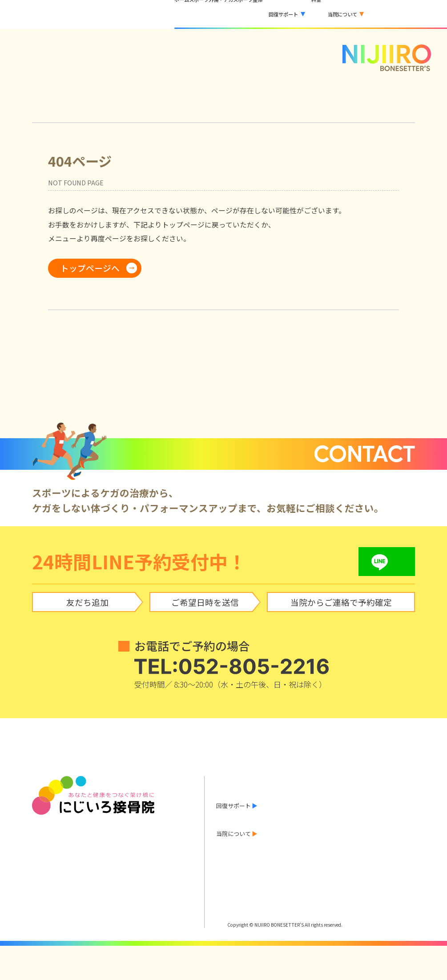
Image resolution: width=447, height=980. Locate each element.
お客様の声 (231, 842)
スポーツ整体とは (239, 815)
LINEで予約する (243, 887)
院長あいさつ (294, 867)
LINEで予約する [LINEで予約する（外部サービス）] (410, 14)
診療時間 (346, 867)
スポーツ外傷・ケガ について (254, 803)
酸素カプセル (294, 828)
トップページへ (90, 268)
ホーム (225, 779)
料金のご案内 (234, 854)
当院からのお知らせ (242, 791)
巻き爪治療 (394, 828)
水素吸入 (346, 828)
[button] (274, 14)
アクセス (391, 867)
